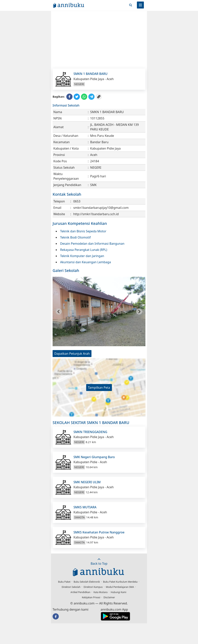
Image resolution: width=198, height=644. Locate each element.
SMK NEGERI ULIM (87, 482)
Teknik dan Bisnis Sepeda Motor (83, 231)
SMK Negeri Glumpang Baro (94, 457)
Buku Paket (64, 582)
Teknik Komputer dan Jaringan (82, 256)
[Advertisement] (99, 40)
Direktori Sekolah (71, 587)
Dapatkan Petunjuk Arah (72, 354)
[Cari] (131, 5)
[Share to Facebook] (69, 97)
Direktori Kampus (93, 587)
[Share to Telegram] (91, 97)
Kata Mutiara (101, 592)
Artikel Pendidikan (80, 592)
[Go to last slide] (59, 311)
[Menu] (140, 5)
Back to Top (99, 562)
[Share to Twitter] (77, 97)
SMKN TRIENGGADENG (90, 432)
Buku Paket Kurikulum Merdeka (120, 582)
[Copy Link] (99, 97)
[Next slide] (139, 311)
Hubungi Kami (119, 592)
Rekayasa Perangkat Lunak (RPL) (84, 250)
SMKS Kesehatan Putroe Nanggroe (99, 532)
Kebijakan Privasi (91, 597)
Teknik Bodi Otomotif (75, 237)
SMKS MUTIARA (85, 507)
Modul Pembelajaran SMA (120, 587)
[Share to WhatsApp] (84, 97)
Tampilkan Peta (99, 388)
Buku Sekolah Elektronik (87, 582)
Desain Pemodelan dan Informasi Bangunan (92, 244)
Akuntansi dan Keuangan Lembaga (86, 262)
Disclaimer (109, 597)
